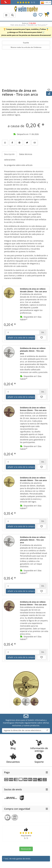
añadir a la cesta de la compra (21, 338)
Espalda (26, 43)
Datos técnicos (26, 154)
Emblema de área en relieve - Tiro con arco (20, 92)
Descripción (9, 154)
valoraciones (10, 160)
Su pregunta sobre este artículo (18, 165)
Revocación (26, 849)
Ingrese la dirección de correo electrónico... (26, 730)
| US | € (46, 3)
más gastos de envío (21, 859)
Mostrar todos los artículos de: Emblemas (26, 47)
